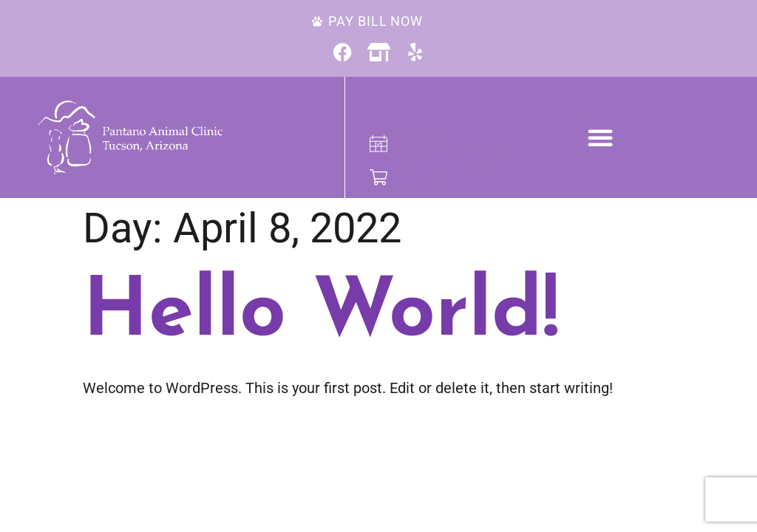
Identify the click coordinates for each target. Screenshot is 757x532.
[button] (600, 137)
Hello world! (321, 314)
